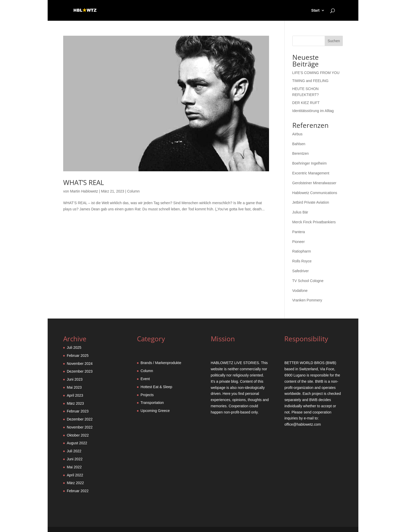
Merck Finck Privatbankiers (314, 222)
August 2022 (77, 443)
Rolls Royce (302, 261)
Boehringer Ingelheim (310, 163)
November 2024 (80, 364)
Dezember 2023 (80, 371)
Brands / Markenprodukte (161, 363)
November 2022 (80, 427)
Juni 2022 (75, 459)
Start (315, 10)
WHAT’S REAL (84, 182)
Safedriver (301, 271)
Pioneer (299, 242)
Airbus (298, 134)
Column (133, 191)
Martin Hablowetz (84, 191)
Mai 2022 (74, 467)
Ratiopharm (302, 251)
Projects (147, 395)
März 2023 (75, 403)
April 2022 (75, 475)
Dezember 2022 (80, 419)
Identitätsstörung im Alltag (313, 111)
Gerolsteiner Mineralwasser (314, 183)
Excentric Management (311, 173)
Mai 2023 (74, 387)
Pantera (299, 232)
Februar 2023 (78, 411)
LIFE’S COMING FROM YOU (316, 73)
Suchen (334, 41)
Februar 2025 (78, 356)
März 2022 (75, 483)
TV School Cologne (308, 281)
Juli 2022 (74, 451)
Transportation (152, 403)
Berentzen (301, 153)
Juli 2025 (74, 348)
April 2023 (75, 395)
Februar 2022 (78, 491)
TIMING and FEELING (310, 81)
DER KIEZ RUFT (306, 103)
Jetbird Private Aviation (311, 202)
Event (145, 379)
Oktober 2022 (78, 435)
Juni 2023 (75, 379)
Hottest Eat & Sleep (156, 387)
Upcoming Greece (155, 411)
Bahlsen (299, 144)
